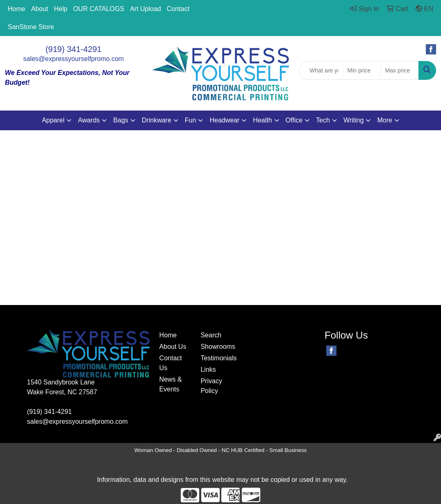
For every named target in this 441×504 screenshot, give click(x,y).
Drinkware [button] (157, 120)
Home (17, 9)
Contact (178, 9)
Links (208, 370)
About (40, 9)
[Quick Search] (321, 70)
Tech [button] (323, 120)
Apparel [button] (53, 120)
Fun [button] (191, 120)
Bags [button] (120, 120)
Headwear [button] (224, 120)
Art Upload (145, 9)
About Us (173, 347)
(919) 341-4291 (74, 49)
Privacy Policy (211, 386)
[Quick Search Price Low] (362, 70)
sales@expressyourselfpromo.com (74, 59)
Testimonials (216, 358)
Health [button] (262, 120)
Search (211, 335)
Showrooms (216, 347)
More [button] (384, 120)
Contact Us (171, 363)
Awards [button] (89, 120)
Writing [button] (354, 120)
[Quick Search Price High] (400, 70)
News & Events (171, 384)
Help (61, 9)
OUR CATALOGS (99, 9)
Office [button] (294, 120)
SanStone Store (31, 27)
